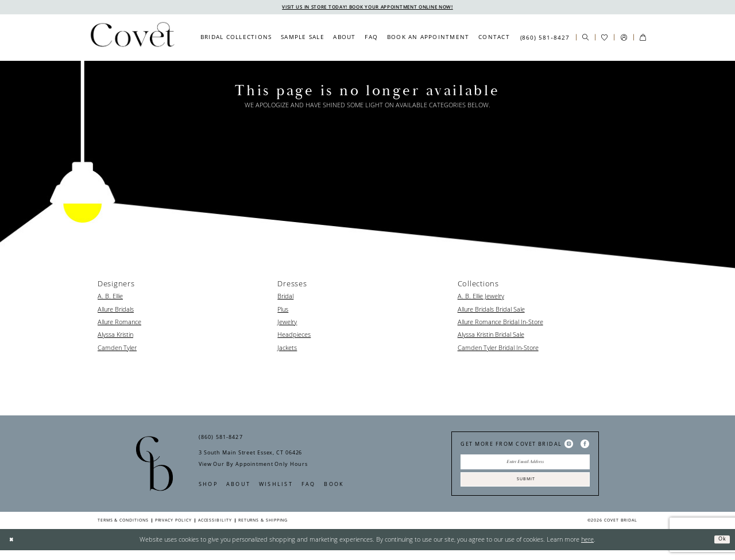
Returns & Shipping (263, 529)
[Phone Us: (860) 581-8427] (544, 38)
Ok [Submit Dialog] (720, 548)
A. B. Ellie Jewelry (481, 297)
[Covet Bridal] (132, 38)
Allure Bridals (116, 310)
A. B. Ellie (110, 297)
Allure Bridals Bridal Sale (491, 310)
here (587, 549)
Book (334, 486)
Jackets (287, 349)
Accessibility (215, 529)
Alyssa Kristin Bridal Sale (491, 336)
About (238, 486)
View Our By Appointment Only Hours (253, 466)
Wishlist (276, 486)
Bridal (285, 297)
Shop (208, 486)
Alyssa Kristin (115, 336)
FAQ (309, 486)
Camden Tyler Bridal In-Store (498, 349)
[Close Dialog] (13, 549)
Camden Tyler (117, 349)
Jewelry (287, 323)
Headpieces (294, 336)
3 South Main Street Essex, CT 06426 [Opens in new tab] (250, 454)
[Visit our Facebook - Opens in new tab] (585, 445)
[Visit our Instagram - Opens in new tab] (569, 445)
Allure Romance (119, 323)
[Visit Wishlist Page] (604, 39)
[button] (623, 39)
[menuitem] (236, 38)
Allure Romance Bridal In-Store (500, 323)
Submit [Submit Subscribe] (525, 487)
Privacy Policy (173, 529)
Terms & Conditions (123, 529)
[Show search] (585, 39)
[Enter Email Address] (525, 465)
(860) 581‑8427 (221, 439)
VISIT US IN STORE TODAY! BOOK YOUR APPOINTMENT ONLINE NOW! (368, 7)
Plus (283, 310)
